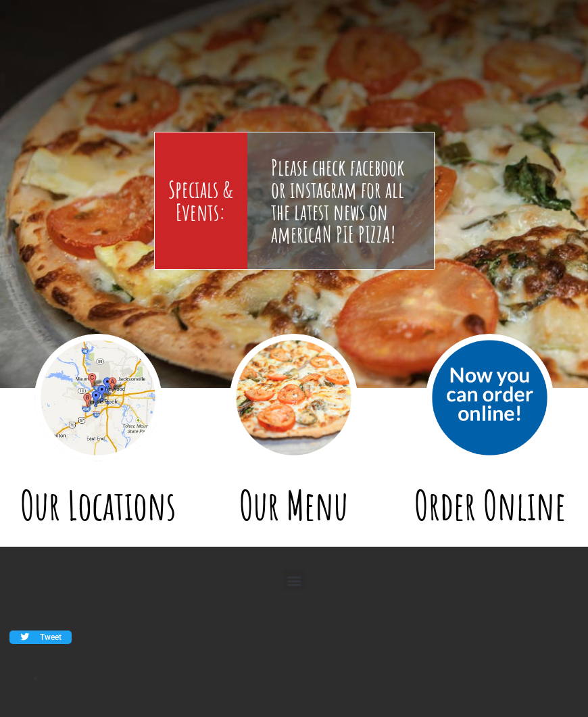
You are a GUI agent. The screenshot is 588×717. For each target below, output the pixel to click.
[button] (294, 580)
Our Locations (98, 505)
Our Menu (294, 505)
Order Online (490, 505)
